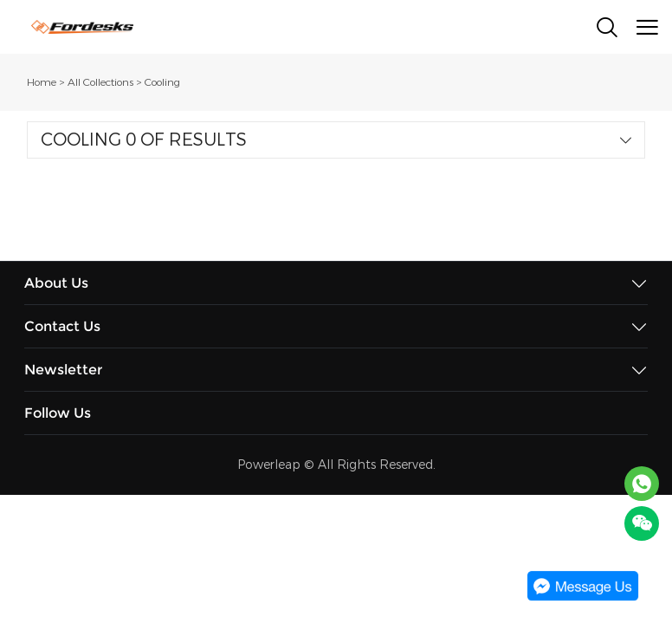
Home (42, 82)
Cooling (162, 82)
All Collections (100, 82)
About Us (56, 283)
